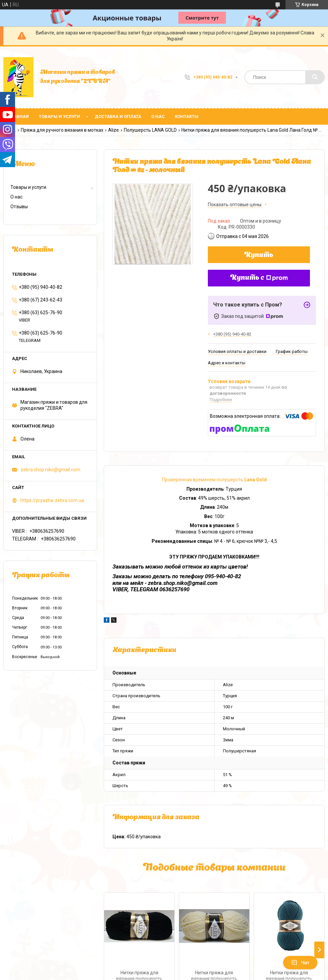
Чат (300, 963)
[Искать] (315, 77)
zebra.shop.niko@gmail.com (50, 470)
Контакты (187, 116)
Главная (19, 116)
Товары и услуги (59, 116)
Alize (113, 130)
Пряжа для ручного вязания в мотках (62, 130)
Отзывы (19, 207)
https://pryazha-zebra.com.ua (52, 500)
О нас (158, 116)
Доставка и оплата (118, 116)
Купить (259, 255)
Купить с (259, 278)
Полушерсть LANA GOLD (150, 130)
